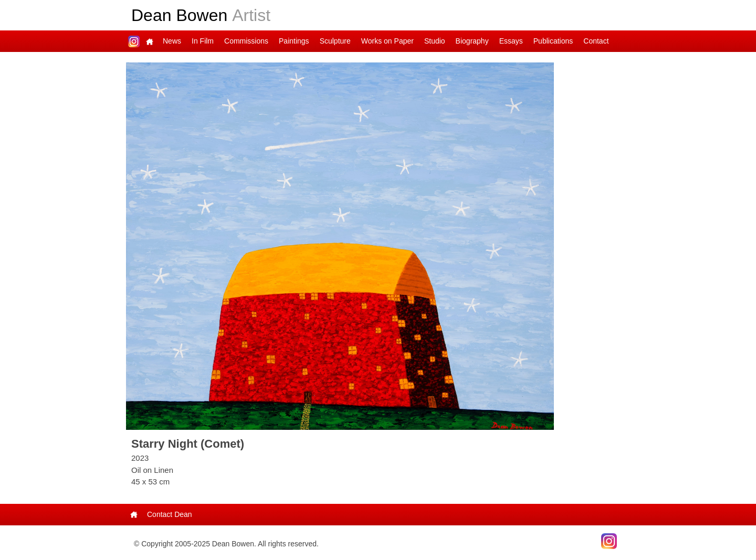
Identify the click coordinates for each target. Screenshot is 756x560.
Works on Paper (387, 41)
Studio (435, 41)
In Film (203, 41)
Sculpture (335, 41)
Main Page (150, 41)
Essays (511, 41)
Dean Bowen (201, 15)
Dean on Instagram (134, 41)
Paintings (294, 41)
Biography (472, 41)
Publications (553, 41)
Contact (596, 41)
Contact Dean (170, 514)
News (172, 41)
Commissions (246, 41)
